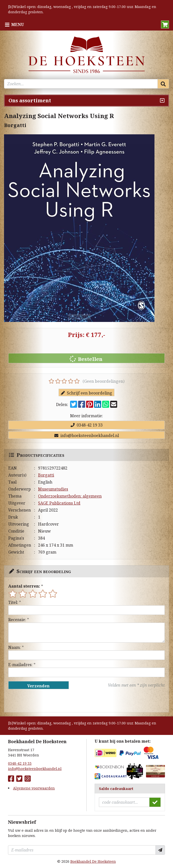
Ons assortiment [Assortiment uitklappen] (30, 100)
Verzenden (38, 686)
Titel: (13, 602)
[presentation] (40, 701)
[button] (165, 25)
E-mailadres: (20, 665)
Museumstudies (53, 489)
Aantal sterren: (24, 586)
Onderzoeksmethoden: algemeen (70, 496)
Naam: (15, 647)
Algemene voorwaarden (34, 788)
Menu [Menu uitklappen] (18, 25)
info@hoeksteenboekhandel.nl (87, 436)
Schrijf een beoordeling (86, 393)
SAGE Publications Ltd (59, 503)
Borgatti (46, 475)
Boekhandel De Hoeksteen (93, 861)
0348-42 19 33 (87, 425)
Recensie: (17, 620)
